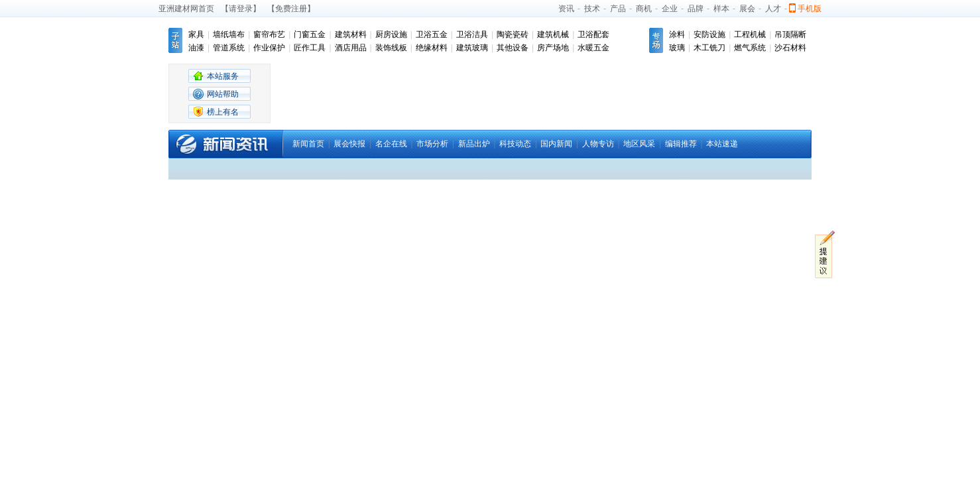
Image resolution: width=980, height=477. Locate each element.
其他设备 (513, 48)
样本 (721, 9)
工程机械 (750, 34)
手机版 (810, 9)
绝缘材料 (432, 48)
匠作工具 (310, 48)
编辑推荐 (681, 144)
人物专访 (598, 144)
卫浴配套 (593, 34)
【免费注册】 (291, 9)
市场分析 (432, 144)
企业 (670, 9)
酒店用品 (351, 48)
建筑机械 (553, 34)
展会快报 (349, 144)
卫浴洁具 (472, 34)
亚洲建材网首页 (186, 9)
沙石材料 (790, 48)
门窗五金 (310, 34)
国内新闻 (556, 144)
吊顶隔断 (790, 34)
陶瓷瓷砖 (513, 34)
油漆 (196, 48)
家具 (196, 34)
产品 (618, 9)
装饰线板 (391, 48)
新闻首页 (308, 144)
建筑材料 (351, 34)
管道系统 (229, 48)
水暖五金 (593, 48)
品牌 (696, 9)
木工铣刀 (709, 48)
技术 (592, 9)
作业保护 (269, 48)
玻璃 (677, 48)
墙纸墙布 (229, 34)
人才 (773, 9)
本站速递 (722, 144)
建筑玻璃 (472, 48)
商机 (644, 9)
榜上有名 (223, 112)
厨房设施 (391, 34)
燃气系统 (750, 48)
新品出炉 (474, 144)
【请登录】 (241, 9)
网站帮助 (223, 94)
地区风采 (639, 144)
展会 (747, 9)
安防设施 (709, 34)
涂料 (677, 34)
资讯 (566, 9)
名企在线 (391, 144)
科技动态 (515, 144)
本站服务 (223, 76)
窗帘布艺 (269, 34)
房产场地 (553, 48)
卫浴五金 (432, 34)
